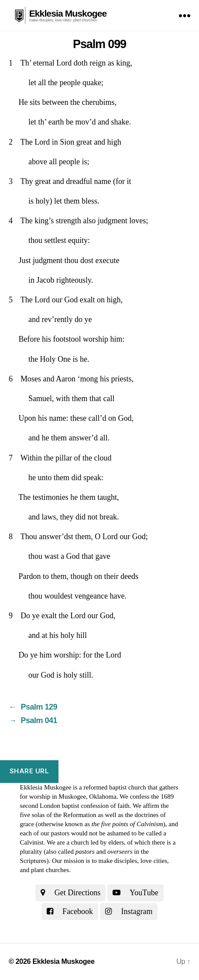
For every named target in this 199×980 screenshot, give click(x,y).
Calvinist (32, 842)
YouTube (135, 893)
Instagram (129, 911)
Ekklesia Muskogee (68, 13)
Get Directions (70, 893)
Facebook (70, 911)
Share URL (29, 771)
